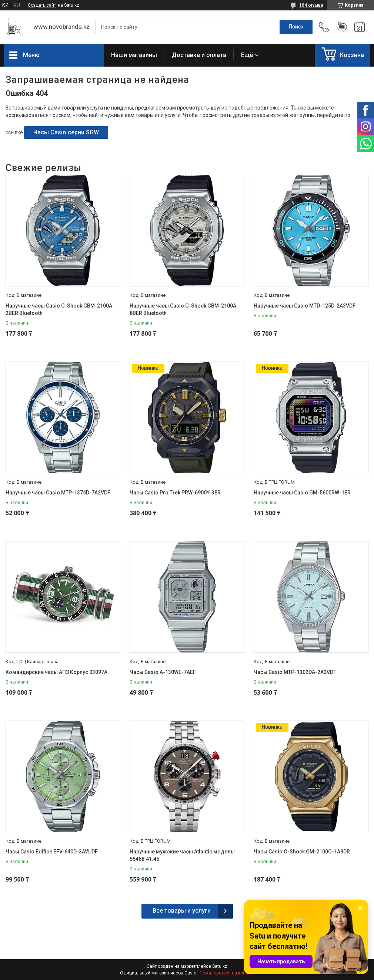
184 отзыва (311, 5)
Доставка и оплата (199, 55)
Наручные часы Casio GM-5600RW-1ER (302, 493)
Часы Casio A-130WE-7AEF (163, 672)
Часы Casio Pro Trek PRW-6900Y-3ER (175, 493)
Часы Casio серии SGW (66, 132)
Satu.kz (220, 966)
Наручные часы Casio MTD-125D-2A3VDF (305, 306)
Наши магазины (134, 55)
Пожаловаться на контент (227, 973)
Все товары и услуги (182, 911)
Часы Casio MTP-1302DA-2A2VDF (295, 672)
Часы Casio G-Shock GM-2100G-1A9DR (302, 852)
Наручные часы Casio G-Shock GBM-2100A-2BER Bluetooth (60, 309)
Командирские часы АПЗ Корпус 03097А (56, 672)
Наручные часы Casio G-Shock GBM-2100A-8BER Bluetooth (184, 309)
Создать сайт (42, 5)
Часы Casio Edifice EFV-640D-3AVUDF (52, 852)
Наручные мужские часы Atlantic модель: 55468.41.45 (182, 855)
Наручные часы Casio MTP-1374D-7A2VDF (58, 493)
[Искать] (296, 27)
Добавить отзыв (342, 27)
